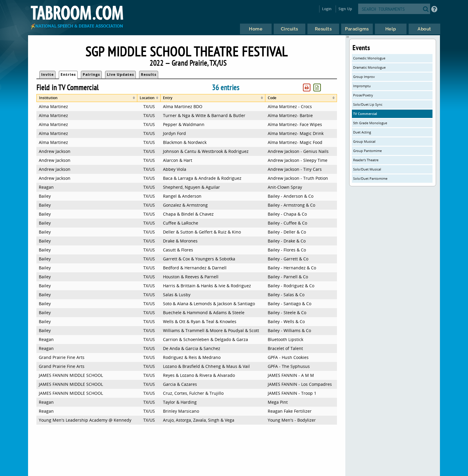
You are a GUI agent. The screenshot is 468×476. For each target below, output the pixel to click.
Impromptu (362, 86)
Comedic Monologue (369, 58)
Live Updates (120, 75)
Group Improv (364, 77)
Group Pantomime (367, 151)
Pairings (91, 75)
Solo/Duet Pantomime (370, 178)
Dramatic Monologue (369, 67)
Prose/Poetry (363, 95)
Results (149, 75)
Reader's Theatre (366, 160)
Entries (68, 75)
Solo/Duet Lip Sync (368, 104)
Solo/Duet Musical (367, 169)
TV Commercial (365, 114)
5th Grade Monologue (370, 123)
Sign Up (345, 9)
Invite (47, 75)
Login (327, 9)
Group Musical (364, 141)
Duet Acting (362, 132)
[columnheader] (87, 98)
